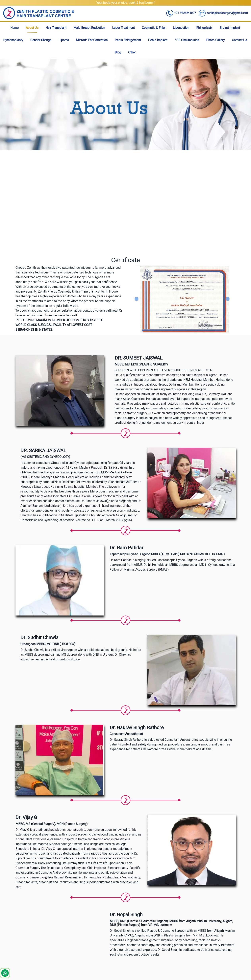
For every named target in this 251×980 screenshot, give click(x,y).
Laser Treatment (123, 28)
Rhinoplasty (204, 28)
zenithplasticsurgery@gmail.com (223, 13)
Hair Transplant (56, 28)
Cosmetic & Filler (154, 28)
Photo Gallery (215, 40)
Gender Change (41, 40)
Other (132, 52)
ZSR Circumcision (187, 40)
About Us (32, 28)
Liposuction (181, 28)
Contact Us (239, 40)
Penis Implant (158, 40)
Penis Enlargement (128, 40)
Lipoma (64, 40)
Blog (118, 52)
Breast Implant (230, 28)
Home (14, 28)
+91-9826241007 (181, 13)
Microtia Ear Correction (92, 40)
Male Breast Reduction (89, 28)
